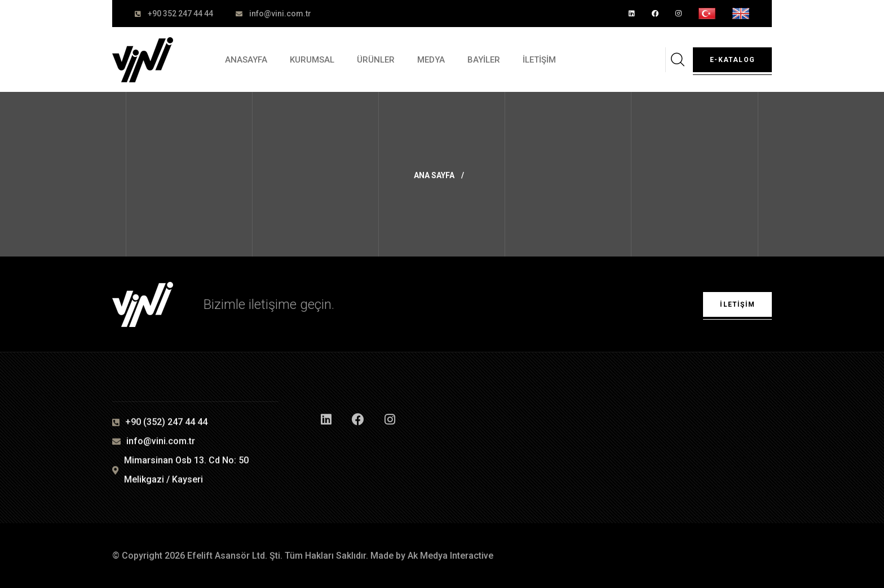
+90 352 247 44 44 (180, 14)
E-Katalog (732, 60)
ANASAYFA (246, 60)
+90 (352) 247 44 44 (166, 423)
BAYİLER (484, 60)
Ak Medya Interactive (450, 556)
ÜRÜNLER (376, 60)
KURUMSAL (312, 60)
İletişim (737, 304)
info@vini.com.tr (280, 14)
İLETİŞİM (539, 60)
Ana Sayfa (434, 175)
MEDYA (431, 60)
